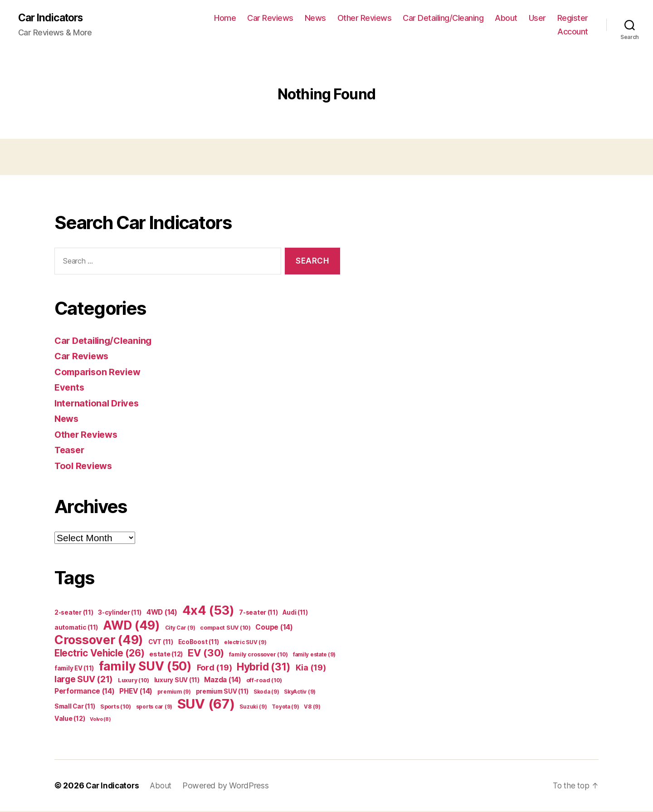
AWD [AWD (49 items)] (132, 626)
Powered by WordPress (230, 786)
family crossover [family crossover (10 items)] (258, 655)
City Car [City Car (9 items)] (180, 629)
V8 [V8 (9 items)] (312, 708)
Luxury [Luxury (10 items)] (134, 681)
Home (225, 18)
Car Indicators (53, 18)
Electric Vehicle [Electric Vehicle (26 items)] (99, 654)
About (506, 18)
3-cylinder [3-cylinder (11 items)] (120, 613)
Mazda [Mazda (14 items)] (222, 681)
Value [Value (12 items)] (70, 719)
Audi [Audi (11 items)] (295, 613)
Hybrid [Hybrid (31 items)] (264, 668)
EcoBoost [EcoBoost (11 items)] (199, 643)
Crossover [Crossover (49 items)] (99, 641)
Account (573, 32)
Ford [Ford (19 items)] (214, 668)
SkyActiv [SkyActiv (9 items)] (300, 693)
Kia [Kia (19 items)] (311, 668)
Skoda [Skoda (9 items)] (266, 693)
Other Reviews (365, 18)
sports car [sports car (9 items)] (154, 708)
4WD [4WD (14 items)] (162, 613)
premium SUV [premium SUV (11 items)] (222, 692)
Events (70, 388)
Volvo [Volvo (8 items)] (100, 720)
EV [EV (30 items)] (206, 654)
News (315, 18)
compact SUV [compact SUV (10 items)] (225, 629)
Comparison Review (100, 372)
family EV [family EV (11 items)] (74, 669)
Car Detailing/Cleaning (443, 18)
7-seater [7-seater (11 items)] (258, 613)
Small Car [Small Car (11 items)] (75, 707)
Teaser (70, 451)
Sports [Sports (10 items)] (116, 707)
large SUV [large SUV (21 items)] (84, 680)
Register (573, 18)
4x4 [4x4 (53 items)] (208, 611)
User (537, 18)
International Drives (99, 404)
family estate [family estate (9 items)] (314, 655)
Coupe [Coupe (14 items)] (274, 628)
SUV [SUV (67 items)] (206, 705)
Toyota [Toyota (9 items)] (285, 708)
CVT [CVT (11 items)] (161, 643)
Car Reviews (270, 18)
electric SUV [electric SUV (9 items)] (245, 643)
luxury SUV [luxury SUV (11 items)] (177, 681)
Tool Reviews (85, 466)
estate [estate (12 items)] (166, 655)
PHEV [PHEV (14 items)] (136, 692)
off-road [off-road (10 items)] (264, 681)
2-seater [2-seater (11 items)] (74, 613)
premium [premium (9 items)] (174, 693)
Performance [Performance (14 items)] (85, 692)
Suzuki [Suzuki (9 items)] (253, 708)
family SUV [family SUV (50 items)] (145, 667)
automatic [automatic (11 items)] (76, 628)
